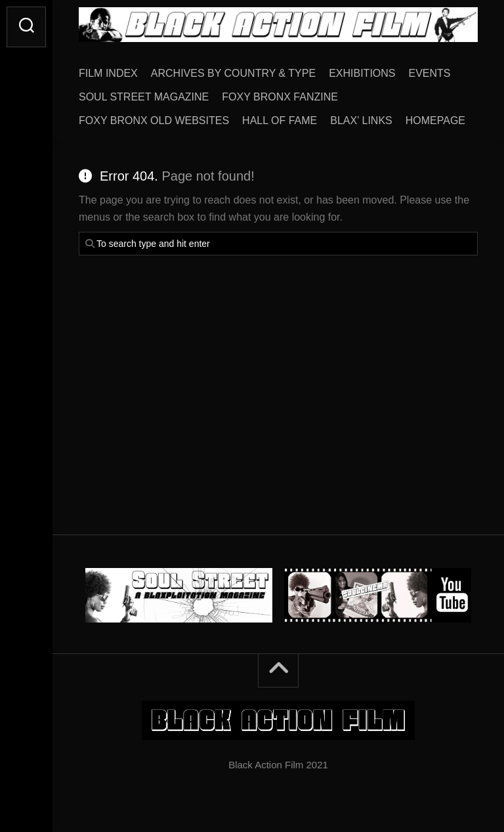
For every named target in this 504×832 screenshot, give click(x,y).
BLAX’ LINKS (361, 120)
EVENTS (430, 73)
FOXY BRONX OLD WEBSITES (154, 120)
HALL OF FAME (280, 120)
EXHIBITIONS (362, 73)
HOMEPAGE (435, 120)
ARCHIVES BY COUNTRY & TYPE (233, 73)
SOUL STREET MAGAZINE (144, 97)
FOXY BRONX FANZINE (280, 97)
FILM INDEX (108, 73)
